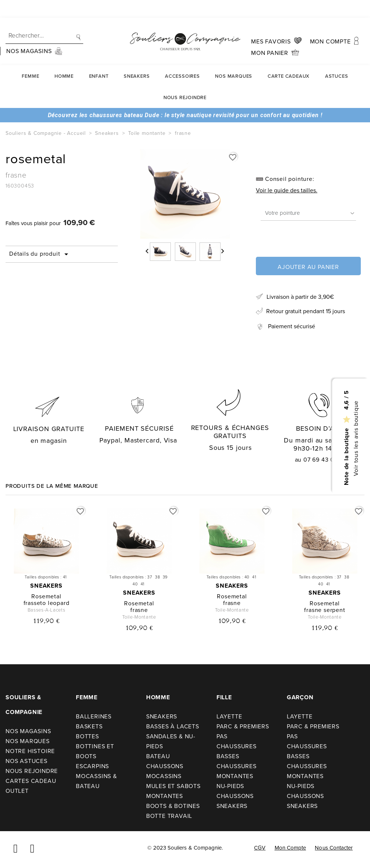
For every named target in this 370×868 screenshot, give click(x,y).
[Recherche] (44, 18)
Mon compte (290, 848)
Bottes (87, 736)
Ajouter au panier (308, 267)
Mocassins (164, 776)
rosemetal (46, 596)
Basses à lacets (173, 726)
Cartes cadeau (31, 781)
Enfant (99, 58)
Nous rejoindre (185, 80)
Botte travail (169, 816)
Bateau (158, 756)
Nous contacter (334, 848)
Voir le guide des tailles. (287, 190)
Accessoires (182, 58)
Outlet (17, 791)
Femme (30, 58)
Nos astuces (27, 761)
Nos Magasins (28, 731)
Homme (64, 58)
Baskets (89, 726)
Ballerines (94, 716)
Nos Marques (234, 58)
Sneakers (137, 58)
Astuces (337, 58)
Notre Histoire (30, 751)
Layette (229, 716)
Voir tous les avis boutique (355, 438)
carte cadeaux (289, 58)
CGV (260, 848)
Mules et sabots (173, 786)
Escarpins (92, 766)
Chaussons (165, 766)
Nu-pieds (230, 786)
